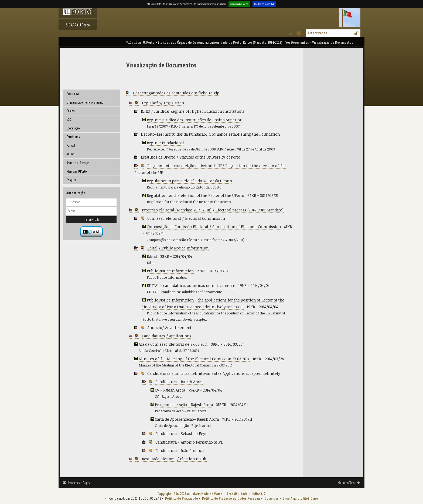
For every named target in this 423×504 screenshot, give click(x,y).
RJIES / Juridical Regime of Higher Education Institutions (193, 111)
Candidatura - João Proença (180, 450)
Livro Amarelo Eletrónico (300, 498)
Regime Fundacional (165, 143)
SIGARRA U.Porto (78, 25)
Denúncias (272, 498)
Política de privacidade (264, 4)
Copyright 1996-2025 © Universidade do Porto (190, 494)
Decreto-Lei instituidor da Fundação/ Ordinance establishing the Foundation (210, 134)
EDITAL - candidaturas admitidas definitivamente (191, 285)
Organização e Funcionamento (85, 102)
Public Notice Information (170, 271)
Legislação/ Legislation (163, 103)
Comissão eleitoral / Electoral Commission (186, 218)
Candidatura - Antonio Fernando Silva (189, 442)
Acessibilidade (237, 494)
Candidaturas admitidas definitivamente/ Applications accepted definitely (214, 373)
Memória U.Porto (76, 171)
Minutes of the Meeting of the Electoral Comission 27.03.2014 (194, 359)
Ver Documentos (297, 42)
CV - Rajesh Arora (170, 390)
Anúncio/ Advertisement (169, 328)
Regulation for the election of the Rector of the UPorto (195, 195)
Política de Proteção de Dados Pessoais (231, 498)
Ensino (70, 111)
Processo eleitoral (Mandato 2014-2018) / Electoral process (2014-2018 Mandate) (213, 210)
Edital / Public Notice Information (178, 248)
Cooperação (73, 128)
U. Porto (149, 42)
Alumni (71, 154)
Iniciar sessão (91, 220)
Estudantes (73, 137)
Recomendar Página (79, 483)
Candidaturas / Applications (167, 336)
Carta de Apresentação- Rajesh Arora (187, 419)
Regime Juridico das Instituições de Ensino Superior (194, 120)
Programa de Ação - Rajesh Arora (184, 405)
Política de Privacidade (182, 498)
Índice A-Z (259, 494)
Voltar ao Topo (346, 483)
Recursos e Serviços (78, 163)
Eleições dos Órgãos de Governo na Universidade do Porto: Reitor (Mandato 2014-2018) (220, 42)
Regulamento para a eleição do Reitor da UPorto (189, 181)
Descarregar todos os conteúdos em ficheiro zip (176, 93)
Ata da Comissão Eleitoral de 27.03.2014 (173, 344)
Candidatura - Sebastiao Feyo (181, 433)
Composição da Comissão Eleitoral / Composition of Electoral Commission (214, 227)
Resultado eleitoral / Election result (174, 459)
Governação (73, 94)
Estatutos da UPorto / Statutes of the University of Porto (191, 157)
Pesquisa (71, 180)
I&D (69, 120)
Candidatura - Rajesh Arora (179, 382)
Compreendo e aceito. (239, 4)
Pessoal (71, 145)
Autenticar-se (317, 33)
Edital (152, 256)
